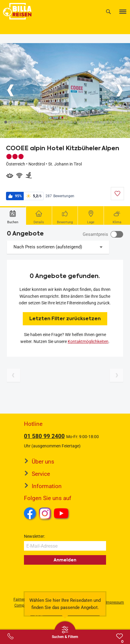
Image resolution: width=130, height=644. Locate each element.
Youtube (62, 514)
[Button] (10, 90)
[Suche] (108, 12)
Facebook (30, 513)
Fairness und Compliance (24, 602)
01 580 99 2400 (44, 436)
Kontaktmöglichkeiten (88, 341)
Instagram (45, 513)
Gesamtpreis (95, 234)
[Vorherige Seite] (13, 375)
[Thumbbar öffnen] (65, 632)
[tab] (13, 215)
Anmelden (65, 560)
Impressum (115, 602)
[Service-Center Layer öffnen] (10, 636)
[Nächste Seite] (117, 375)
